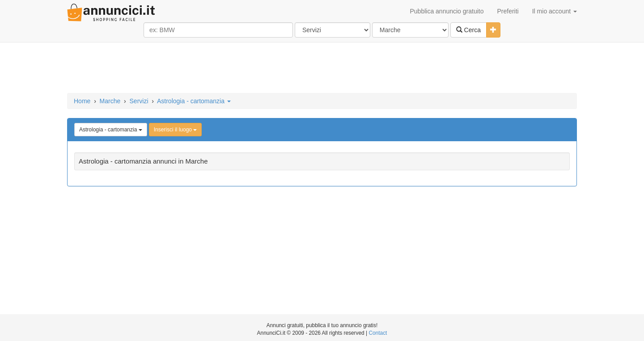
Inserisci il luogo (176, 130)
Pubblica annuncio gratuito (447, 11)
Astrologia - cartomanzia (194, 101)
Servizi (139, 101)
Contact (378, 333)
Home (82, 101)
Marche (110, 101)
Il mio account (555, 11)
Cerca (468, 30)
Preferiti (508, 11)
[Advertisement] (322, 68)
